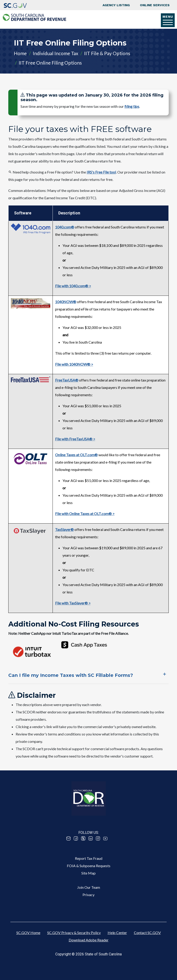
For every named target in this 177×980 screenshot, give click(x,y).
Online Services (155, 5)
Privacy (88, 895)
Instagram (98, 838)
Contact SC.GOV (147, 933)
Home (20, 53)
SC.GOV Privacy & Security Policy (74, 933)
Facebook (76, 838)
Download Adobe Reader (89, 940)
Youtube (105, 838)
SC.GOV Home (28, 933)
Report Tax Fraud (89, 858)
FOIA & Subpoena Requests (89, 866)
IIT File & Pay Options (107, 53)
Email (68, 838)
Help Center (117, 933)
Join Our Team (89, 887)
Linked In (91, 838)
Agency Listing (116, 5)
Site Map (88, 873)
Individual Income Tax (55, 53)
